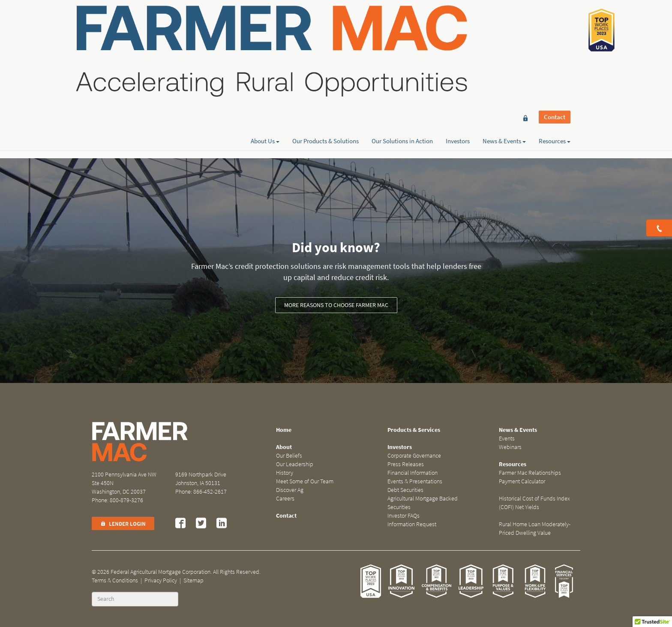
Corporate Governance (414, 456)
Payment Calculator (522, 481)
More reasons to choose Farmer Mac (336, 305)
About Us (265, 37)
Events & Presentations (415, 481)
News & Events (504, 37)
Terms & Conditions (115, 580)
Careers (285, 499)
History (285, 473)
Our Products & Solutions (325, 37)
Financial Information (412, 473)
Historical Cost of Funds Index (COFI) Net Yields (534, 503)
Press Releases (406, 464)
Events (507, 439)
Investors (458, 37)
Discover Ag (290, 490)
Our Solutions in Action (402, 37)
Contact (555, 22)
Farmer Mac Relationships (530, 473)
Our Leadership (295, 464)
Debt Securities (405, 490)
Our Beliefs (289, 456)
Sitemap (193, 580)
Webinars (510, 447)
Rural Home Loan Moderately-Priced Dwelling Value (535, 529)
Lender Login (123, 524)
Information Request (412, 524)
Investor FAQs (403, 516)
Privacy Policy (161, 580)
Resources (555, 37)
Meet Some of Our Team (305, 481)
